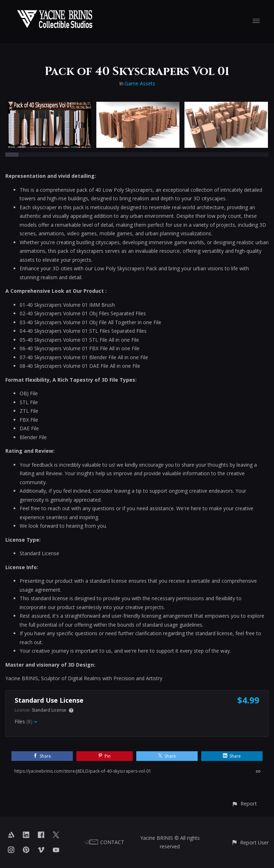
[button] (244, 804)
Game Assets (140, 83)
